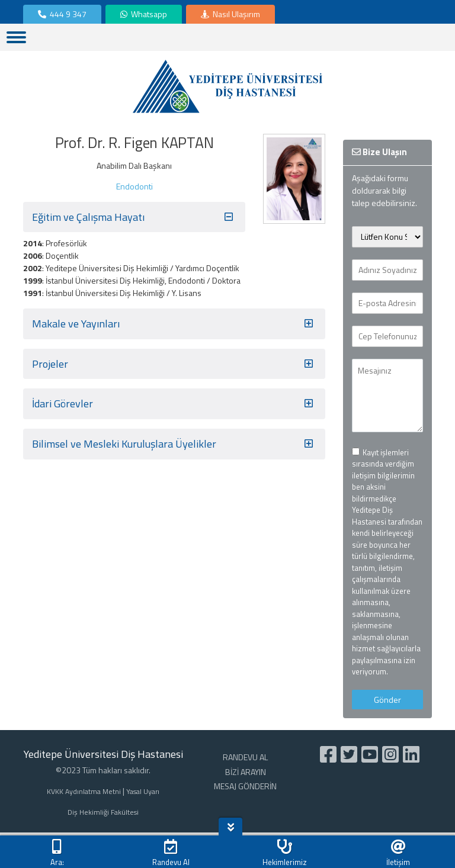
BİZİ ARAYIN (246, 772)
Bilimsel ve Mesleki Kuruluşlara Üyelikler (174, 444)
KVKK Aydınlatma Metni (84, 792)
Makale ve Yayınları (174, 324)
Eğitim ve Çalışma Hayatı (134, 217)
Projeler (174, 364)
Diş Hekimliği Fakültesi (103, 812)
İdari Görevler (174, 404)
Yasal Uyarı (143, 792)
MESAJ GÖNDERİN (245, 786)
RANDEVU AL (245, 757)
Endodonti (134, 186)
